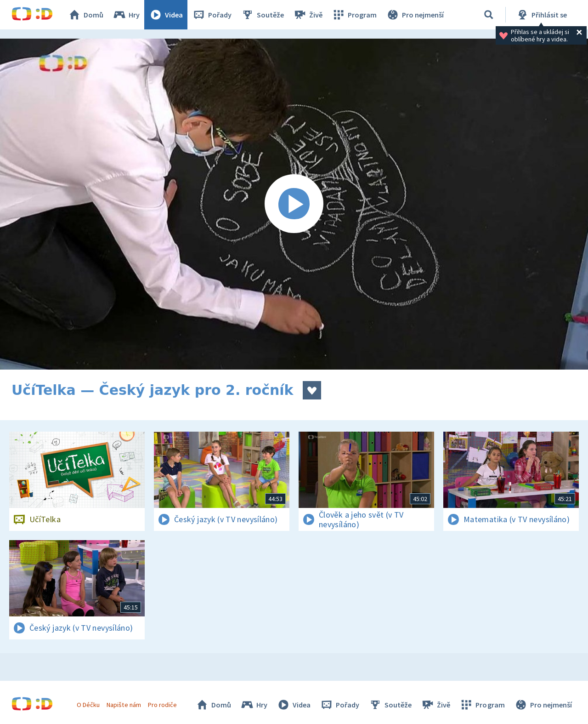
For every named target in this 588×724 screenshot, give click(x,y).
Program (354, 15)
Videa (166, 15)
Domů (85, 15)
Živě (308, 15)
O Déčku (88, 705)
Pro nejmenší (415, 15)
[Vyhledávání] (489, 15)
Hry (126, 15)
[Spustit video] (294, 204)
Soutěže (262, 15)
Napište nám (124, 705)
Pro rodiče (162, 705)
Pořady (212, 15)
